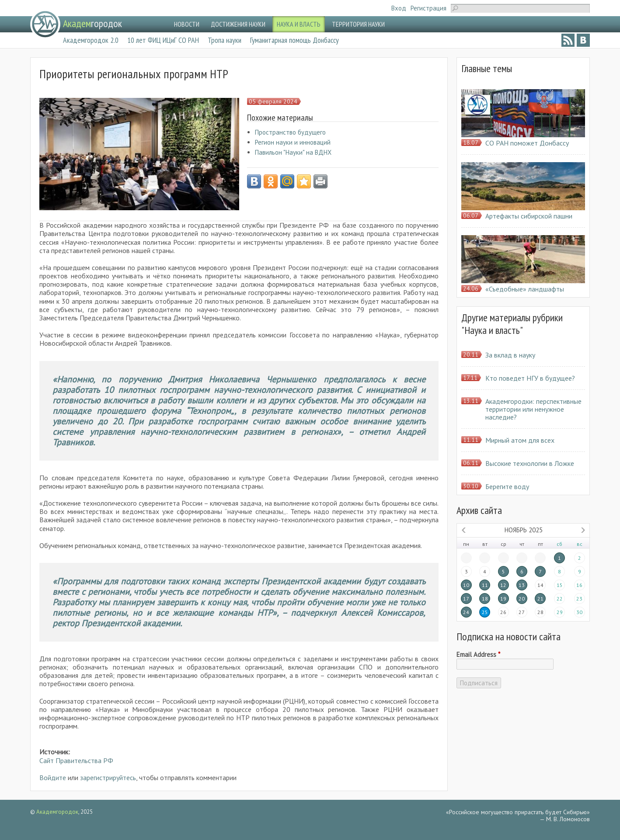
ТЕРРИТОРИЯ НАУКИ (358, 24)
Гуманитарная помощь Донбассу (294, 40)
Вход (399, 8)
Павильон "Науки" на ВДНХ (293, 152)
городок (92, 23)
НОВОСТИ (187, 24)
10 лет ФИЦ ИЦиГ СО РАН (163, 40)
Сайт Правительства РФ (76, 760)
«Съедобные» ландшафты (525, 289)
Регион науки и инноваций (293, 142)
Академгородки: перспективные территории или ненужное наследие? (533, 409)
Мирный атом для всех (520, 440)
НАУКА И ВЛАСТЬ (299, 24)
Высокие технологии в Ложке (530, 463)
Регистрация (428, 8)
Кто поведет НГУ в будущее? (530, 378)
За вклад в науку (510, 355)
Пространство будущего (290, 132)
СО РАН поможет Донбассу (527, 143)
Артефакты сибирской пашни (529, 216)
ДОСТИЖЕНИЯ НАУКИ (238, 24)
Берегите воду (507, 486)
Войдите (53, 778)
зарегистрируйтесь (108, 778)
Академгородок (57, 812)
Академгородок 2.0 (91, 40)
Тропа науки (225, 40)
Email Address (478, 655)
